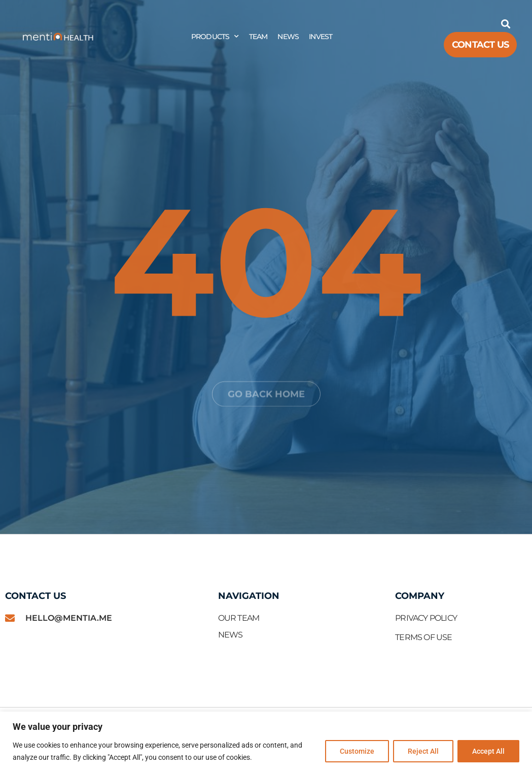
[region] (266, 742)
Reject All (423, 751)
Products (215, 37)
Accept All (488, 751)
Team (258, 37)
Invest (321, 37)
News (288, 37)
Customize (357, 751)
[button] (505, 24)
